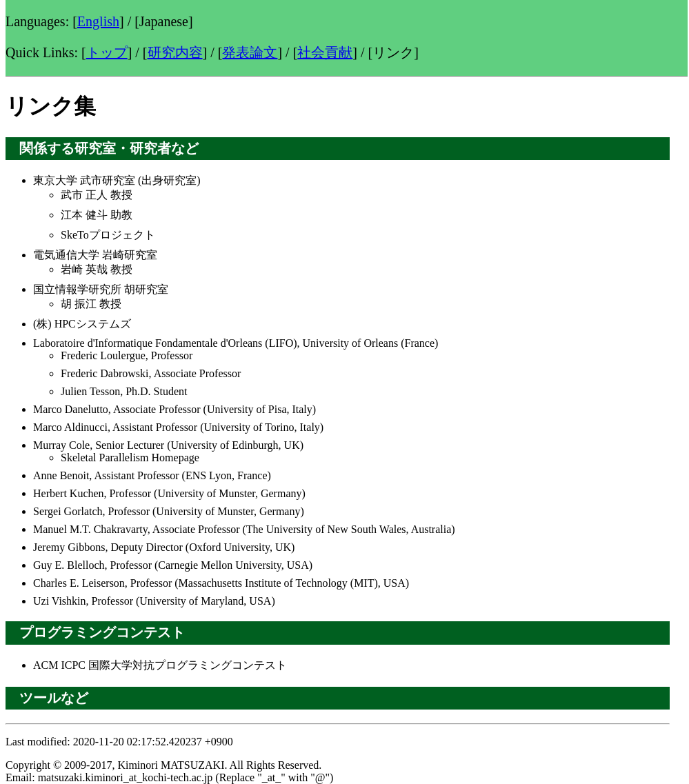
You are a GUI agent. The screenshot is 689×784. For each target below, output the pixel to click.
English (98, 21)
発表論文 (250, 52)
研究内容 (175, 52)
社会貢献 (325, 52)
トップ (107, 52)
